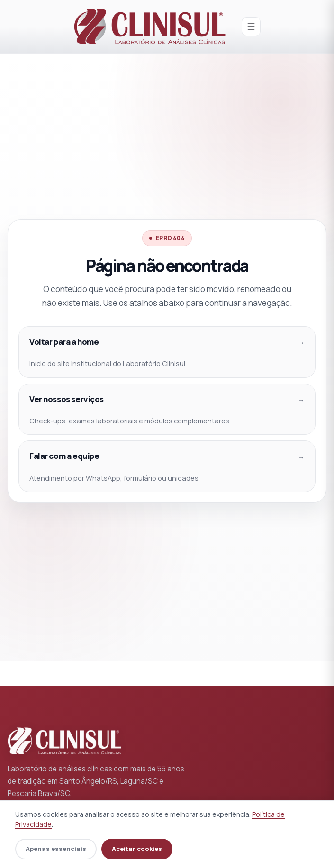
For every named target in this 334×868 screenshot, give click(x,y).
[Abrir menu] (251, 27)
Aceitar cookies (137, 849)
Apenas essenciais (56, 849)
